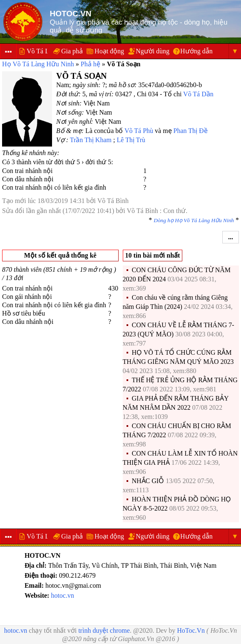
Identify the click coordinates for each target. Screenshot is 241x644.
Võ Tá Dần (198, 94)
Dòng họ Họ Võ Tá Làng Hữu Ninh (194, 220)
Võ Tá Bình (113, 201)
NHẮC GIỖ (148, 481)
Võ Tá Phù (139, 131)
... (231, 237)
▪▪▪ (8, 51)
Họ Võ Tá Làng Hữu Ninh (38, 64)
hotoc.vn (62, 595)
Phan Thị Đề (191, 131)
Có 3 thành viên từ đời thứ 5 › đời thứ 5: (58, 162)
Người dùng (153, 51)
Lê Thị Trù (131, 140)
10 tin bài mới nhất (153, 255)
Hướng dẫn (196, 51)
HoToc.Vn (191, 630)
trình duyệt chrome (104, 630)
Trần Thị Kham (91, 140)
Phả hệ (91, 64)
